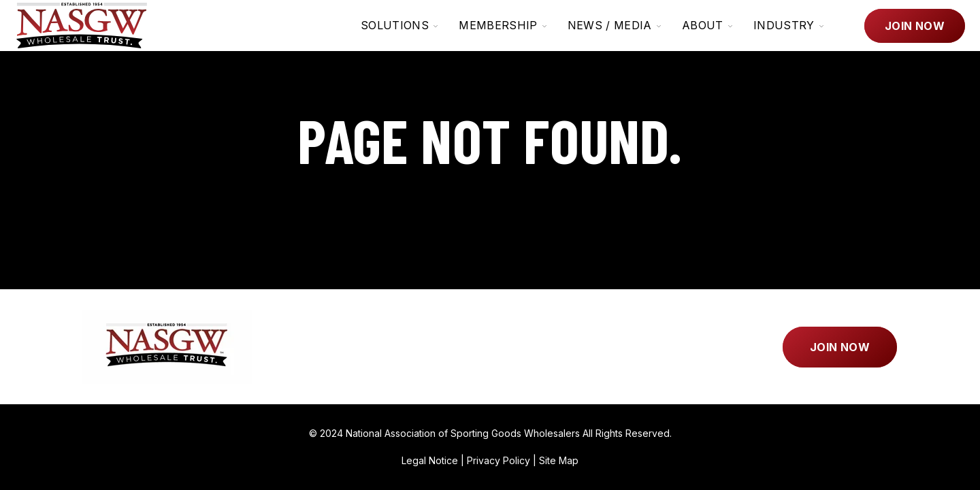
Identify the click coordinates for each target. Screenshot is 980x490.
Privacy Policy (499, 460)
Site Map (559, 460)
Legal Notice (430, 460)
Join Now (915, 26)
